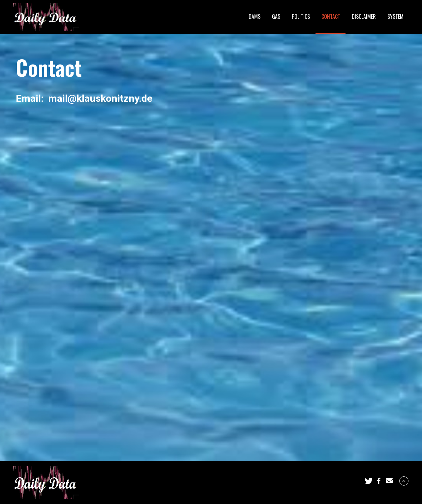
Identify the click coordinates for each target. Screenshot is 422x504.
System (395, 16)
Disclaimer (364, 16)
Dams (255, 16)
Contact (331, 16)
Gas (276, 16)
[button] (369, 481)
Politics (301, 16)
